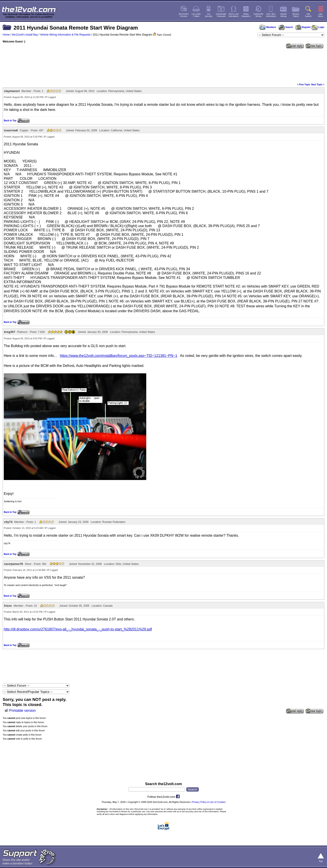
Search (286, 27)
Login (318, 27)
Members (268, 27)
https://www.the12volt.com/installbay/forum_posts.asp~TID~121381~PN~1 (119, 356)
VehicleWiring (283, 15)
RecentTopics (296, 15)
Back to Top (10, 121)
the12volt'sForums (184, 15)
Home (6, 35)
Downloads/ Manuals (221, 15)
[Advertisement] (164, 65)
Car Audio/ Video (196, 15)
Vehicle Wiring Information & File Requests (65, 35)
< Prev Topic (304, 85)
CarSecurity (209, 15)
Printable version (22, 711)
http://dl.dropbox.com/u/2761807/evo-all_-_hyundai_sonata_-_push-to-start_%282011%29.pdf (78, 629)
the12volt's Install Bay (25, 35)
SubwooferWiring (259, 15)
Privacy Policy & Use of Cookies (209, 802)
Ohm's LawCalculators (234, 15)
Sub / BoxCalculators (271, 15)
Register (303, 27)
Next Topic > (318, 85)
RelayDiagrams (246, 15)
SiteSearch (308, 15)
